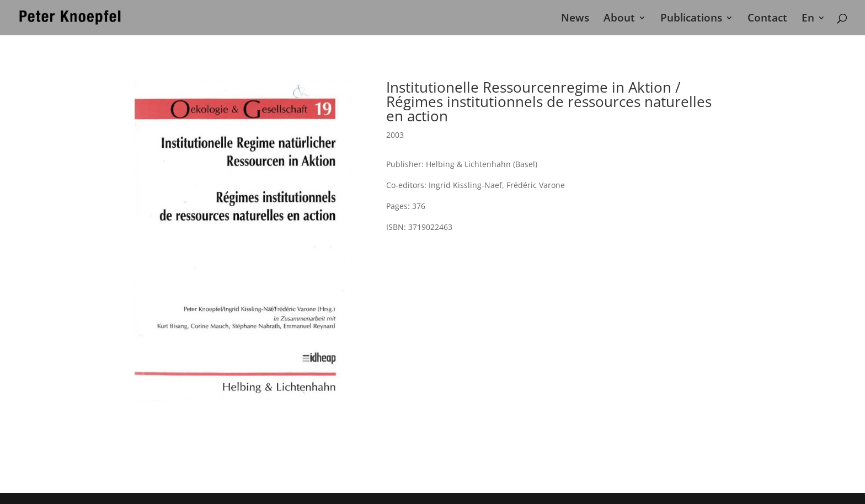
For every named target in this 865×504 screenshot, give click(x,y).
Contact (767, 19)
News (575, 19)
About (619, 19)
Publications (691, 19)
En (808, 19)
